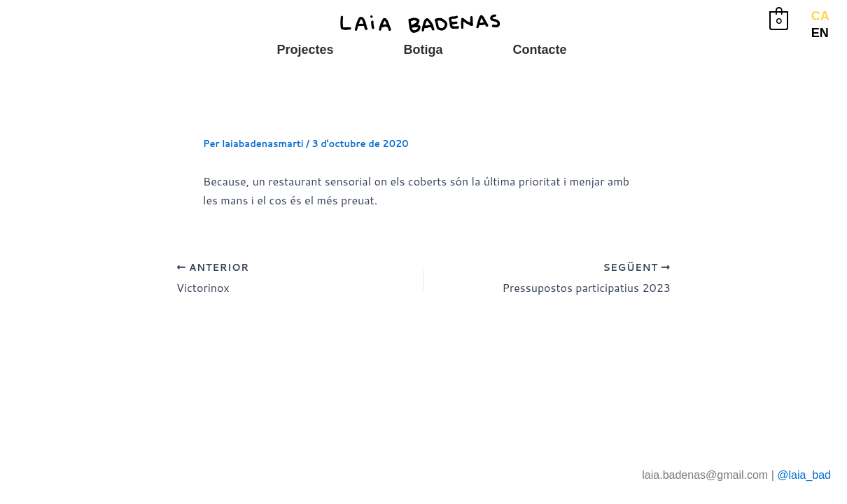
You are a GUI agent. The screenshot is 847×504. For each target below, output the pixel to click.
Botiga (423, 50)
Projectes (305, 50)
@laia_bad (804, 475)
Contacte (539, 50)
